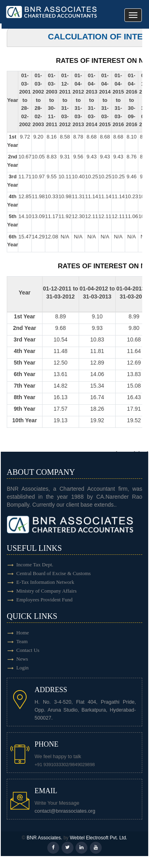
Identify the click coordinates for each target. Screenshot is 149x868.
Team (22, 641)
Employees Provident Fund (45, 600)
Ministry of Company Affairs (46, 591)
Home (23, 633)
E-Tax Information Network (45, 582)
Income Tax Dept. (35, 565)
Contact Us (28, 650)
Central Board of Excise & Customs (53, 573)
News (22, 659)
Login (22, 668)
